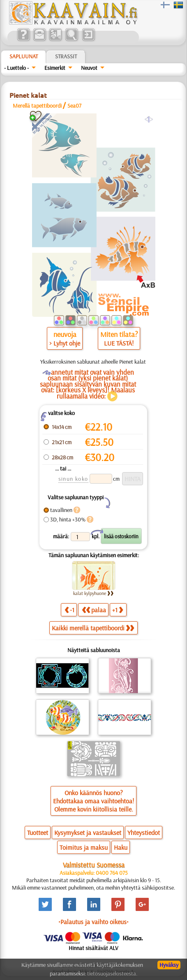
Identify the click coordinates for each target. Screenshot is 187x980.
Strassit (66, 56)
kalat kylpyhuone (93, 593)
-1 (69, 610)
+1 (118, 610)
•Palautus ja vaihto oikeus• (93, 922)
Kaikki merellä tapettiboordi (93, 628)
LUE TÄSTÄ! (119, 343)
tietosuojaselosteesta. (112, 973)
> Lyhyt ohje (65, 343)
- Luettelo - (16, 68)
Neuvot (89, 68)
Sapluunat (24, 56)
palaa (94, 610)
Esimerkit (55, 68)
